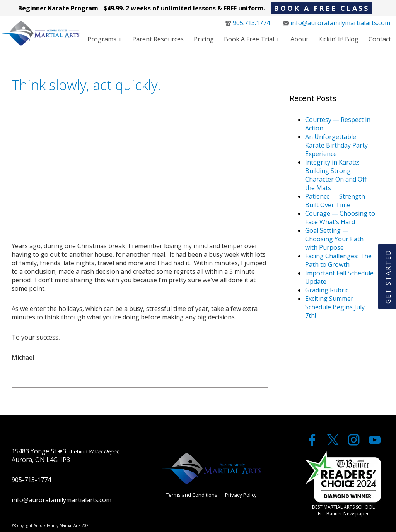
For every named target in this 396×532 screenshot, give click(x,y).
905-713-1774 (31, 480)
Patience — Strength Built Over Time (335, 201)
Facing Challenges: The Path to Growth (338, 260)
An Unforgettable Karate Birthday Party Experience (336, 145)
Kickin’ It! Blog (338, 39)
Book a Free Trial (249, 39)
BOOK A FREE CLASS (322, 8)
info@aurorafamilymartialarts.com (337, 23)
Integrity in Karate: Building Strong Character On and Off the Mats (336, 175)
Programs (102, 39)
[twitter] (334, 443)
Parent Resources (158, 39)
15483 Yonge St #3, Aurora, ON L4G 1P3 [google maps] (66, 455)
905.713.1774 (248, 23)
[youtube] (375, 443)
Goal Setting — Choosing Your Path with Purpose (334, 239)
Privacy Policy (241, 495)
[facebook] (313, 443)
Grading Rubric (327, 290)
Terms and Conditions (192, 495)
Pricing (204, 39)
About (299, 39)
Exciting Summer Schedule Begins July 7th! (335, 307)
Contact (380, 39)
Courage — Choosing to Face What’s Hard (340, 218)
